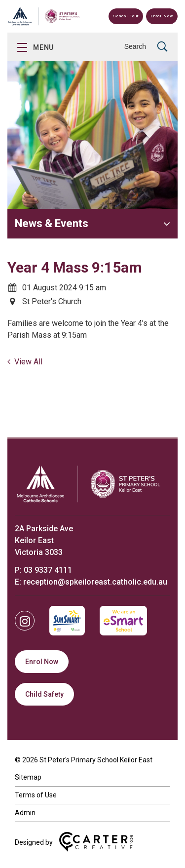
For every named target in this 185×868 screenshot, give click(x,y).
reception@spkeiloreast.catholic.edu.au (95, 582)
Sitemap (28, 777)
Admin (25, 813)
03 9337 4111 (48, 570)
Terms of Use (36, 795)
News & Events (52, 223)
